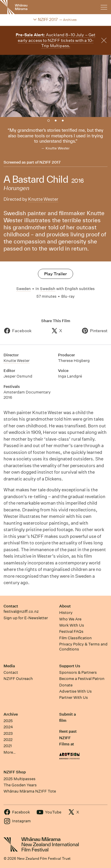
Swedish (48, 289)
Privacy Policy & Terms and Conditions (83, 647)
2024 (8, 727)
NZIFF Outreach (18, 679)
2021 (8, 746)
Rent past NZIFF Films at (68, 738)
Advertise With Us (75, 691)
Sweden (24, 289)
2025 (8, 721)
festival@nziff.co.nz (21, 611)
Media (9, 666)
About (65, 606)
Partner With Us (74, 697)
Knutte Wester (43, 199)
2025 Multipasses (20, 779)
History (66, 613)
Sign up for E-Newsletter (26, 618)
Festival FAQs (71, 631)
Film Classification (75, 638)
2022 (8, 740)
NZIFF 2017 (50, 162)
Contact (11, 606)
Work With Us (72, 625)
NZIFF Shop (15, 772)
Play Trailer (55, 274)
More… (10, 752)
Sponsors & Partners (78, 672)
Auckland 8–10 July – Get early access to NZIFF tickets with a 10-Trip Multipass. (55, 40)
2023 (8, 733)
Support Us (70, 666)
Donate (66, 685)
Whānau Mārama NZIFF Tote (30, 791)
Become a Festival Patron (82, 679)
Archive (11, 714)
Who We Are (70, 619)
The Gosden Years (20, 785)
